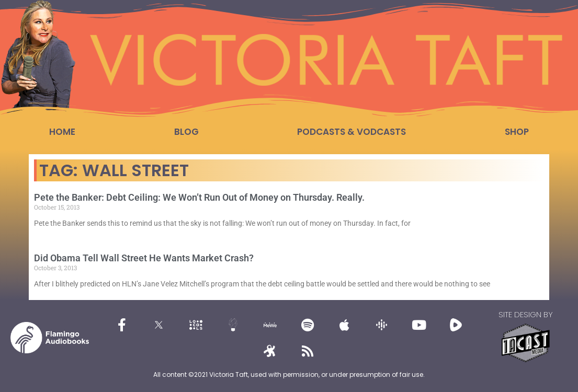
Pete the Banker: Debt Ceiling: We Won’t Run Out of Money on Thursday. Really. (199, 197)
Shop (517, 132)
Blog (186, 132)
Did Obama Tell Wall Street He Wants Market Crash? (144, 258)
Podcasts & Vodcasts (352, 132)
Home (62, 132)
